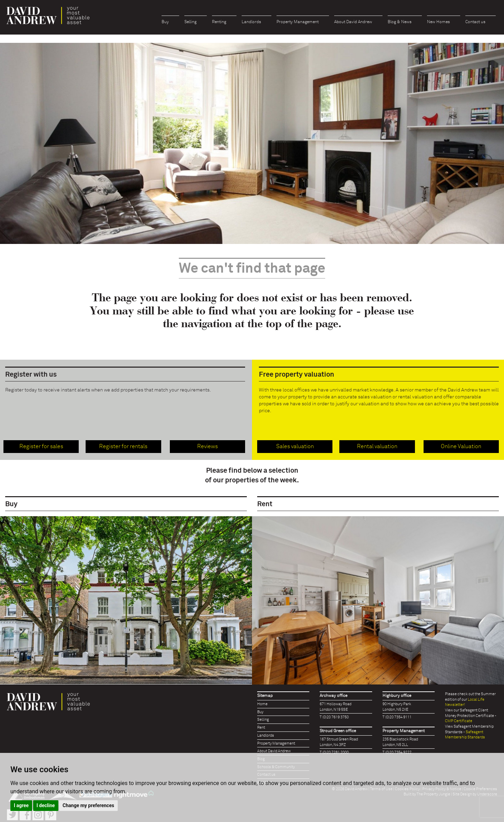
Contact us (475, 22)
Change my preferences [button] (88, 805)
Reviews (207, 446)
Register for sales (41, 446)
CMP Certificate (459, 721)
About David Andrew (353, 22)
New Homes (438, 22)
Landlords (251, 22)
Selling (190, 22)
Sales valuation (295, 446)
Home (262, 704)
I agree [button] (21, 805)
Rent (261, 727)
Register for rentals (123, 446)
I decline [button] (46, 805)
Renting (219, 22)
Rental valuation (377, 446)
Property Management (298, 22)
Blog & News (400, 22)
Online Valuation (461, 446)
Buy (165, 22)
